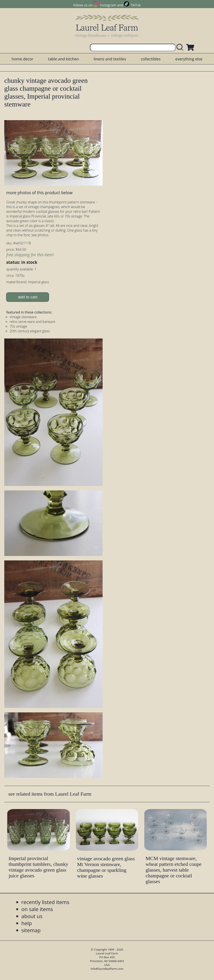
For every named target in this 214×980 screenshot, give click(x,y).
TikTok (136, 5)
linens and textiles (110, 59)
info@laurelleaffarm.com (107, 969)
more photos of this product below (39, 193)
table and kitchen (64, 59)
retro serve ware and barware (32, 322)
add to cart (28, 297)
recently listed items (45, 902)
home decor (22, 59)
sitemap (31, 930)
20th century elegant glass (30, 331)
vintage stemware (23, 317)
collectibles (151, 59)
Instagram (108, 5)
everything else (189, 59)
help (27, 923)
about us (32, 916)
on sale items (37, 909)
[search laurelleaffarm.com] (181, 47)
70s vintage (18, 326)
